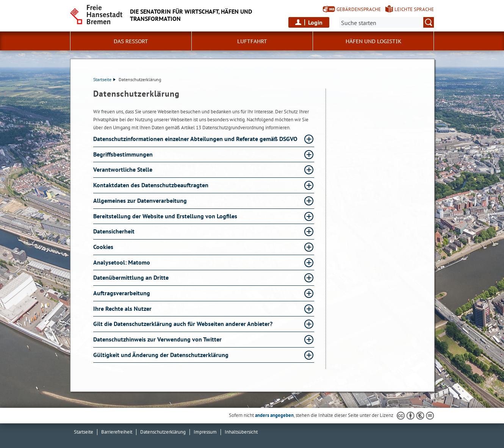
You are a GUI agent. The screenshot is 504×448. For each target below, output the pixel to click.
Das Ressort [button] (131, 41)
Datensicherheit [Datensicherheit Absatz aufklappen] (115, 231)
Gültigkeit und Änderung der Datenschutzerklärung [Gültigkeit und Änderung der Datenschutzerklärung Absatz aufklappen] (162, 355)
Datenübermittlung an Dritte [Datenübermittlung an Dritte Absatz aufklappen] (132, 277)
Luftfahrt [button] (252, 41)
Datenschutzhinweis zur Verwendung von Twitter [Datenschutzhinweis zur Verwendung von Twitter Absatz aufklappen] (158, 339)
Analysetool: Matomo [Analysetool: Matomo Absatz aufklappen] (122, 262)
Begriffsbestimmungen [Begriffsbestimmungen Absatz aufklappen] (124, 154)
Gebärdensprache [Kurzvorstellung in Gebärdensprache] (359, 9)
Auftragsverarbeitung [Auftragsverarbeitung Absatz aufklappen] (122, 293)
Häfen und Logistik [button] (373, 41)
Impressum (205, 432)
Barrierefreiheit (117, 432)
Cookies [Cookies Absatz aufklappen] (104, 247)
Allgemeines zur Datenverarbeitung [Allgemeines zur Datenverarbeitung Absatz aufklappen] (141, 201)
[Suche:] (387, 22)
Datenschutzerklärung (163, 432)
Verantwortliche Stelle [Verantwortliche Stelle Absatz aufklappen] (124, 169)
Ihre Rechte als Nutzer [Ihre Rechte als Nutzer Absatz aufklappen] (123, 309)
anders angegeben (274, 415)
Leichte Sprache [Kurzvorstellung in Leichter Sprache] (414, 9)
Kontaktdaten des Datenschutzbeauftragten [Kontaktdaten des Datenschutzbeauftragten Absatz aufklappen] (152, 185)
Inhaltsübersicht (241, 432)
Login (315, 22)
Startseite (104, 79)
